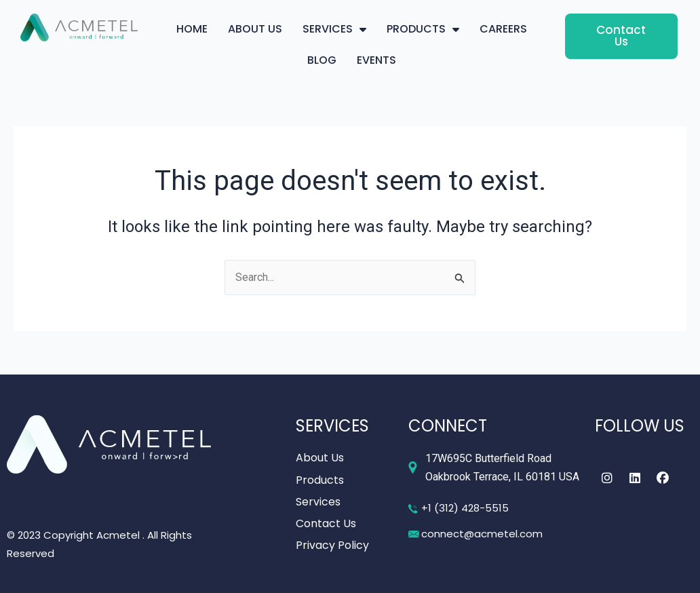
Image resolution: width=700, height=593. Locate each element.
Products (320, 480)
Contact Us (326, 523)
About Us (320, 458)
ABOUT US (255, 29)
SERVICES (334, 29)
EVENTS (376, 60)
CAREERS (503, 29)
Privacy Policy (332, 545)
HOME (192, 29)
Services (318, 502)
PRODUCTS (423, 29)
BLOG (322, 60)
